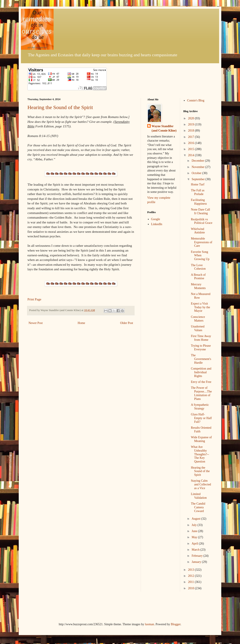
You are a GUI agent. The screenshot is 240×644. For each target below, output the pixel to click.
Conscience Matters (198, 319)
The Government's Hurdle (201, 359)
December (198, 161)
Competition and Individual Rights (201, 372)
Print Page (34, 299)
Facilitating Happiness (199, 202)
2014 (191, 155)
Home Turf (198, 184)
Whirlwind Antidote (198, 231)
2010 (191, 588)
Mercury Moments (198, 286)
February (198, 556)
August (196, 519)
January (197, 562)
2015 (191, 149)
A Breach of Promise (198, 277)
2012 (191, 576)
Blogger (176, 624)
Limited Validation (199, 496)
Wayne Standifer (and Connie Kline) (164, 128)
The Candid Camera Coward (198, 507)
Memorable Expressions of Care (201, 242)
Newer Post (36, 323)
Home (81, 323)
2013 (191, 570)
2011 (191, 582)
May (195, 537)
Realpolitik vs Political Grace (202, 221)
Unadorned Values (198, 328)
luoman (149, 624)
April (195, 544)
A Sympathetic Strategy (200, 407)
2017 (191, 137)
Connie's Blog (196, 100)
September (199, 179)
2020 (191, 118)
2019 (191, 124)
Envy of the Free (201, 382)
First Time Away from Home (201, 338)
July (195, 525)
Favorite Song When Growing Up (200, 256)
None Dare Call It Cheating (200, 211)
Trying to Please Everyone (201, 348)
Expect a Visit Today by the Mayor (200, 307)
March (196, 550)
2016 (191, 143)
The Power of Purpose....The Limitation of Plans (201, 393)
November (199, 167)
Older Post (127, 323)
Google (156, 219)
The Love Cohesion (198, 267)
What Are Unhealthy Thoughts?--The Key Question (200, 454)
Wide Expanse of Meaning (201, 439)
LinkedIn (157, 224)
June (195, 531)
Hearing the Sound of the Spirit (60, 107)
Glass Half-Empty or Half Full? (201, 418)
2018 (191, 131)
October (197, 173)
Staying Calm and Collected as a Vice (201, 484)
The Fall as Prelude (198, 192)
